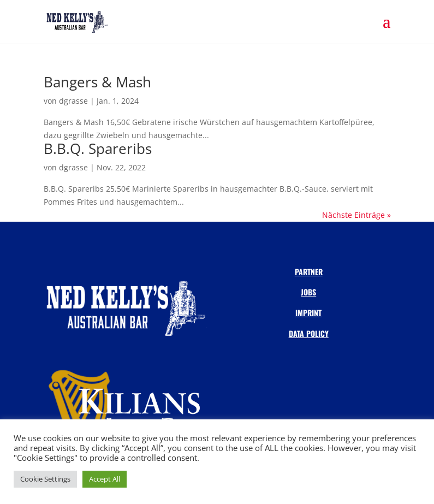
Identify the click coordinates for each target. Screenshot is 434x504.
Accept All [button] (105, 479)
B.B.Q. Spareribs (98, 149)
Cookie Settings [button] (45, 479)
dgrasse (73, 101)
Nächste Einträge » (356, 215)
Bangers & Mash (97, 82)
